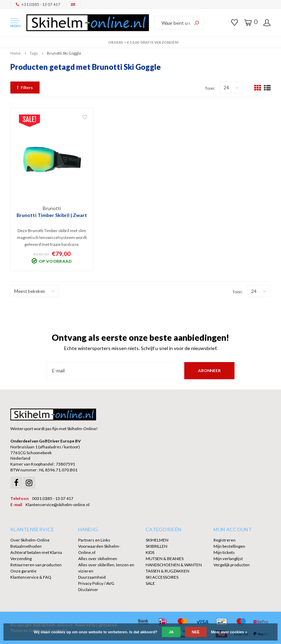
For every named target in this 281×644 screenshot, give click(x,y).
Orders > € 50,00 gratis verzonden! (140, 42)
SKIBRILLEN (157, 546)
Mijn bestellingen (229, 546)
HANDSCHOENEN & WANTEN (174, 565)
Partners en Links (94, 540)
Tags (34, 53)
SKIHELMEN (157, 540)
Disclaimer (88, 590)
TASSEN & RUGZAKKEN (168, 571)
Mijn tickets (224, 552)
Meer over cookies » (229, 632)
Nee (196, 632)
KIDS (150, 552)
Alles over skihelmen (98, 559)
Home (15, 53)
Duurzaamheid (92, 577)
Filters (25, 88)
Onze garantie (23, 571)
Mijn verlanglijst (228, 559)
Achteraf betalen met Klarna (36, 552)
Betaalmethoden (26, 546)
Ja (171, 632)
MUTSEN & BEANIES (165, 559)
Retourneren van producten (36, 565)
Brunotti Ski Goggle (64, 53)
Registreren (225, 540)
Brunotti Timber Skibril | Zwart (52, 215)
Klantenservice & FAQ (31, 577)
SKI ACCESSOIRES (162, 577)
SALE (150, 583)
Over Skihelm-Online (30, 540)
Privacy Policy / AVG (96, 583)
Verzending (21, 559)
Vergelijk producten (232, 565)
